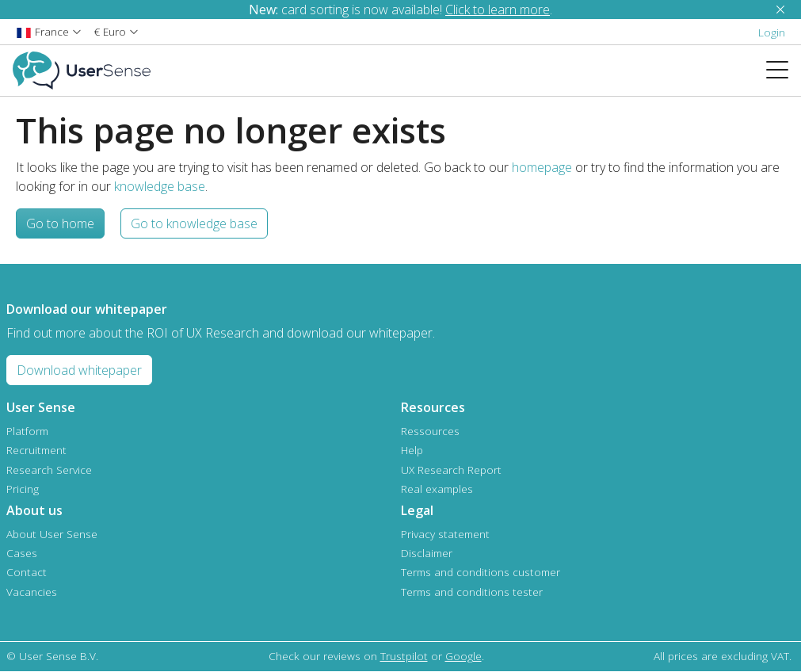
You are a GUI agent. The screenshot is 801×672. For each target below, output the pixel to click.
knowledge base (160, 186)
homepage (542, 167)
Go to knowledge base (194, 223)
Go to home (60, 223)
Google (463, 656)
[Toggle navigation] (784, 71)
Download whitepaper (79, 370)
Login (772, 32)
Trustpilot (404, 656)
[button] (49, 31)
